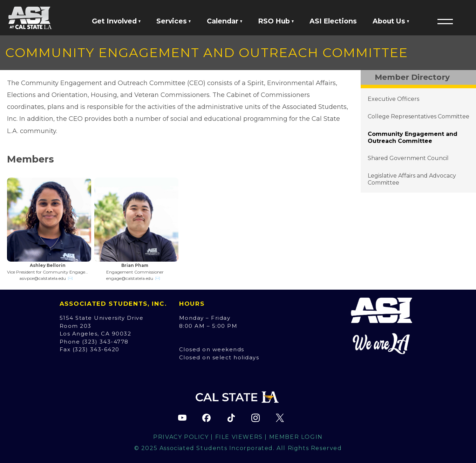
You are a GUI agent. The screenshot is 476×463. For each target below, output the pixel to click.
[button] (445, 21)
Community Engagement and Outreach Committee (413, 137)
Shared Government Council (408, 158)
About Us (391, 21)
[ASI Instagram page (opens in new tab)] (256, 418)
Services (174, 21)
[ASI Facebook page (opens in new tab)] (206, 418)
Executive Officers (393, 99)
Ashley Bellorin (48, 265)
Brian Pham (135, 265)
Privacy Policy (181, 437)
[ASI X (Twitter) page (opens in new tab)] (280, 418)
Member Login (296, 437)
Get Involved (116, 21)
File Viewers (239, 437)
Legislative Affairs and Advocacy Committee (412, 179)
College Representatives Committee (419, 116)
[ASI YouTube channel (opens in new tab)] (182, 418)
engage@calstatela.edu (130, 278)
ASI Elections (333, 21)
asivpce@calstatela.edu (43, 278)
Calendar (225, 21)
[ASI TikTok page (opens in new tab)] (231, 418)
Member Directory (412, 77)
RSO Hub (276, 21)
